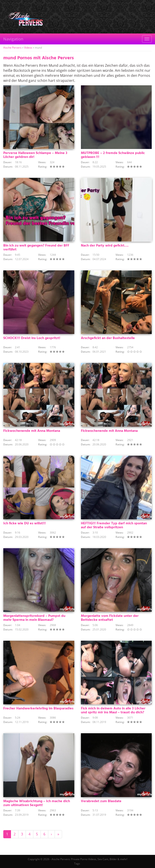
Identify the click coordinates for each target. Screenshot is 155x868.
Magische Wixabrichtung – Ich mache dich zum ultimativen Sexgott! (37, 803)
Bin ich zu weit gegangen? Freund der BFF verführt (36, 248)
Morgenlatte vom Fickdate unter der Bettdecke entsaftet (110, 618)
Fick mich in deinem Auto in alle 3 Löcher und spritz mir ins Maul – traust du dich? (113, 710)
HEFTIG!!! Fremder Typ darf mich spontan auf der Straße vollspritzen (114, 525)
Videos (28, 48)
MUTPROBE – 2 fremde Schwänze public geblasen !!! (113, 155)
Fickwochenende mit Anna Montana (32, 431)
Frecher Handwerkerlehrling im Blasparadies (38, 709)
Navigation (13, 39)
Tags (77, 864)
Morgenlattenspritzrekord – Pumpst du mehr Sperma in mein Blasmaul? (34, 618)
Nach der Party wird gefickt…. (105, 246)
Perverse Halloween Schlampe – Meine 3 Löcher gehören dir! (35, 155)
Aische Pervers (12, 48)
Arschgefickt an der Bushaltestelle (108, 338)
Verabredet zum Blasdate (101, 801)
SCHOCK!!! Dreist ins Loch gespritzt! (32, 338)
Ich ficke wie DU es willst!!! (25, 523)
